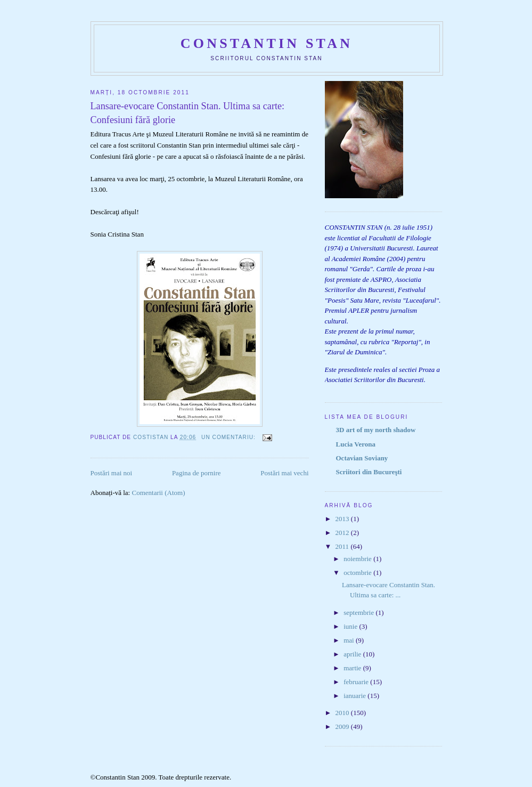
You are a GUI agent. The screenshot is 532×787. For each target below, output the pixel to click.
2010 (343, 713)
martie (353, 668)
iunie (351, 626)
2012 (343, 533)
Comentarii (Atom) (158, 493)
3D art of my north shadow (376, 430)
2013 (343, 519)
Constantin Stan (267, 43)
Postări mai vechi (284, 473)
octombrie (358, 573)
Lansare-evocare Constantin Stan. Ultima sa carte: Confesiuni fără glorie (188, 113)
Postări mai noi (112, 473)
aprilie (353, 654)
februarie (357, 682)
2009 (343, 727)
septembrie (359, 612)
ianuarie (355, 696)
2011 (343, 546)
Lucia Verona (356, 444)
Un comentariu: (230, 437)
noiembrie (358, 559)
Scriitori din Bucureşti (369, 472)
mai (350, 640)
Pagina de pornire (197, 473)
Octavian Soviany (362, 458)
